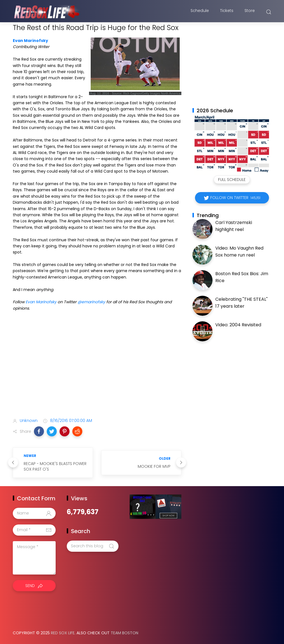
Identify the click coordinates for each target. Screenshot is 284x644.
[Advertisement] (97, 370)
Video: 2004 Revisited (238, 325)
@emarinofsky (91, 302)
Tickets (227, 12)
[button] (39, 431)
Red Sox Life (63, 633)
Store (250, 12)
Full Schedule (232, 180)
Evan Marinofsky (30, 41)
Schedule (200, 12)
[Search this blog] (93, 546)
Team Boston (124, 633)
